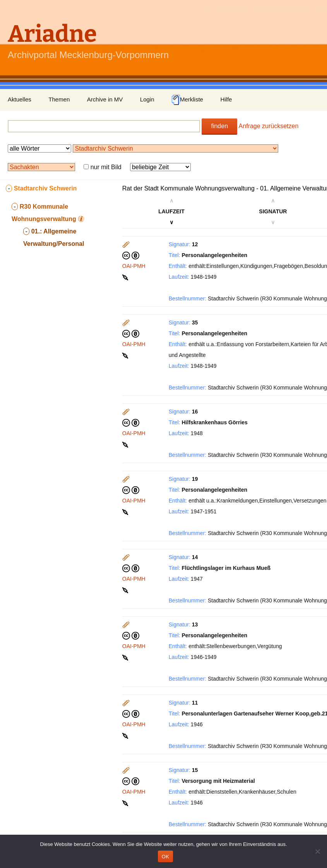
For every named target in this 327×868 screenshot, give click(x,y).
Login (147, 99)
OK (165, 857)
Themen (59, 99)
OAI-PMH (134, 266)
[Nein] (317, 851)
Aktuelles (20, 99)
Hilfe (226, 99)
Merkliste (187, 100)
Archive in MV (105, 99)
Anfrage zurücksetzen (269, 126)
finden (219, 126)
